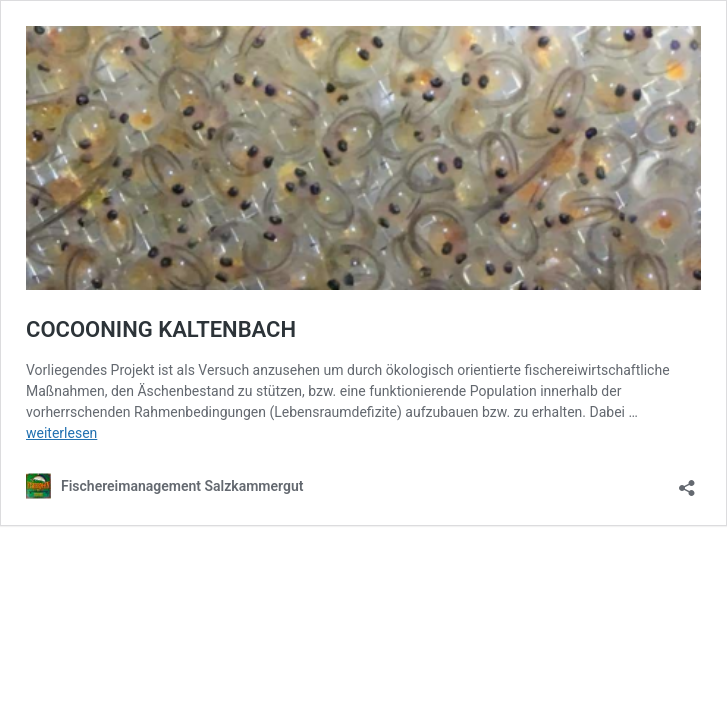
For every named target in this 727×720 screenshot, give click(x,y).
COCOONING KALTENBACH (161, 329)
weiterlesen (61, 433)
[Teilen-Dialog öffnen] (687, 481)
